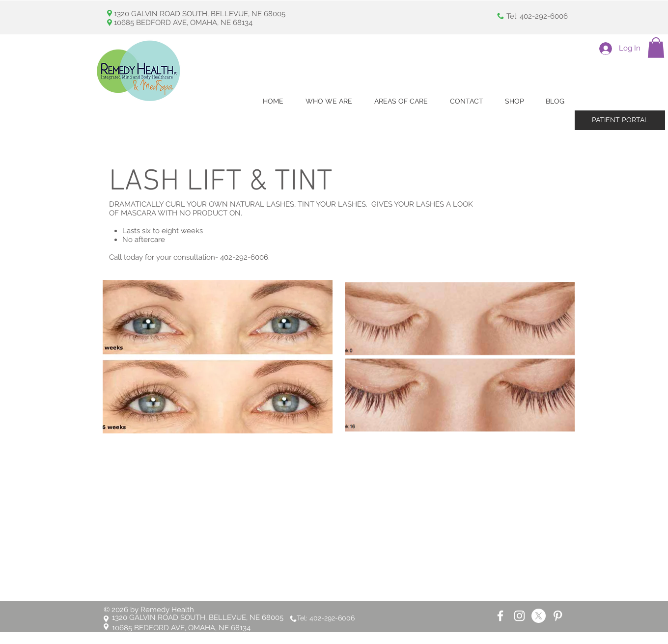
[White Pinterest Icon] (558, 616)
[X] (539, 616)
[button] (656, 48)
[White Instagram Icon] (519, 616)
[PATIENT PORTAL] (620, 120)
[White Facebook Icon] (500, 616)
